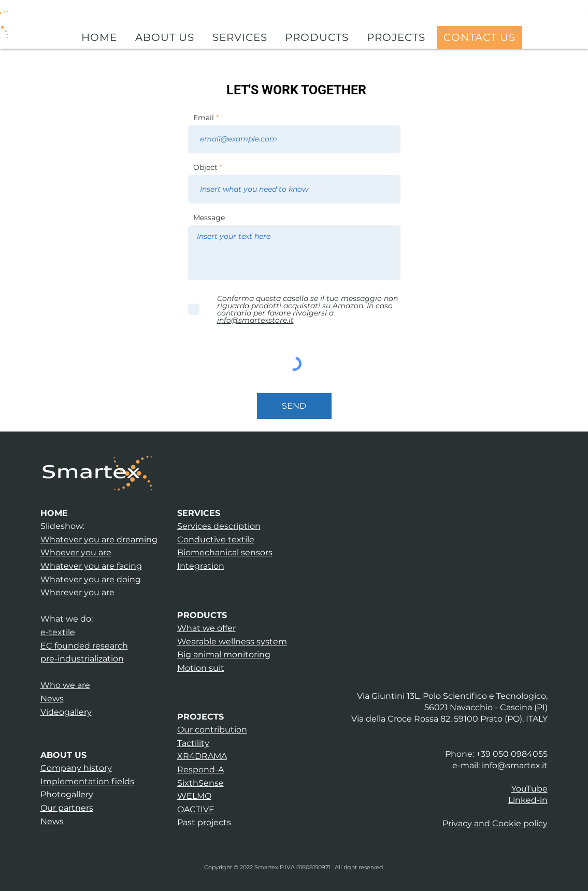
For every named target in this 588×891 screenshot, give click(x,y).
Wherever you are (77, 592)
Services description (219, 526)
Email (204, 118)
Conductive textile (216, 540)
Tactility (193, 743)
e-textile (58, 632)
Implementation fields (87, 781)
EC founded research (84, 646)
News (52, 699)
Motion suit (201, 668)
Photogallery (67, 794)
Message (209, 218)
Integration (201, 566)
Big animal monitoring (224, 655)
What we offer (206, 628)
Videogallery (66, 712)
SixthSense (200, 783)
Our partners (67, 808)
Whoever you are (76, 552)
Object (205, 167)
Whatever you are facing (91, 566)
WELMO (194, 796)
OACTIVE (196, 809)
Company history (76, 768)
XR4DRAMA (202, 756)
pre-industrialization (82, 659)
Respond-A (200, 770)
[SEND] (294, 406)
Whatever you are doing (91, 579)
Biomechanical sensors (225, 552)
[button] (495, 823)
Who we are (65, 685)
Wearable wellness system (232, 642)
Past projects (204, 822)
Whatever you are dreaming (99, 540)
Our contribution (212, 730)
